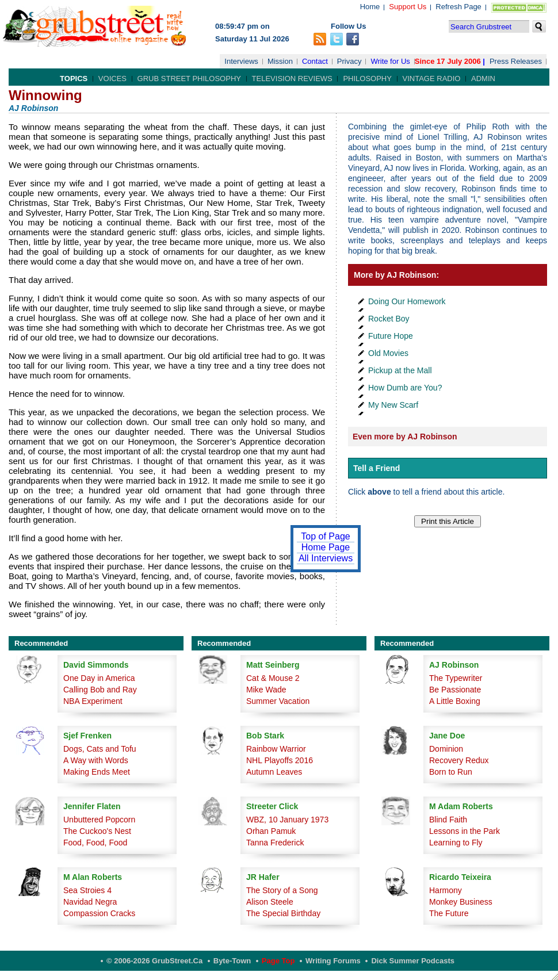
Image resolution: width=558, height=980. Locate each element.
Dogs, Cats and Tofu (100, 749)
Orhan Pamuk (271, 831)
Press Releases (516, 61)
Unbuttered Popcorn (99, 820)
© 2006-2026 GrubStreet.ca (154, 961)
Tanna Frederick (275, 843)
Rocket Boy (389, 319)
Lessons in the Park (465, 831)
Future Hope (391, 336)
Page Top (278, 961)
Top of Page (325, 536)
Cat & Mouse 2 (273, 678)
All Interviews (326, 558)
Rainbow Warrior (276, 749)
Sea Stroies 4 (87, 890)
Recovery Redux (459, 760)
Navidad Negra (90, 902)
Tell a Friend (377, 468)
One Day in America (99, 678)
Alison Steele (270, 902)
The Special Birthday (283, 913)
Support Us (408, 7)
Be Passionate (455, 690)
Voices (112, 79)
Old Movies (388, 353)
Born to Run (451, 772)
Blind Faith (448, 820)
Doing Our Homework (407, 301)
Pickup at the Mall (400, 370)
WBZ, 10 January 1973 (287, 820)
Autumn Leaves (274, 772)
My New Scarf (393, 405)
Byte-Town (232, 961)
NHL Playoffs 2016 (280, 760)
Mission (280, 61)
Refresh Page (458, 7)
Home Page (326, 547)
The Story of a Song (282, 890)
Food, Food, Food (95, 843)
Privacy (349, 61)
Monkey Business (461, 902)
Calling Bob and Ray (100, 690)
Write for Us (390, 61)
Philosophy (367, 79)
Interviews (241, 61)
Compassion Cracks (99, 913)
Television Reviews (292, 79)
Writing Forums (333, 961)
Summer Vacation (278, 701)
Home (370, 7)
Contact (315, 61)
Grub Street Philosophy (189, 79)
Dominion (446, 749)
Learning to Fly (456, 843)
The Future (449, 913)
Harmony (446, 890)
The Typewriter (456, 678)
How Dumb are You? (405, 388)
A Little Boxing (455, 701)
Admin (483, 79)
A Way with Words (96, 760)
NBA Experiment (93, 701)
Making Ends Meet (97, 772)
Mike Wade (266, 690)
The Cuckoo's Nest (97, 831)
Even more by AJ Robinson (405, 437)
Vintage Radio (432, 79)
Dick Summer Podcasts (413, 961)
